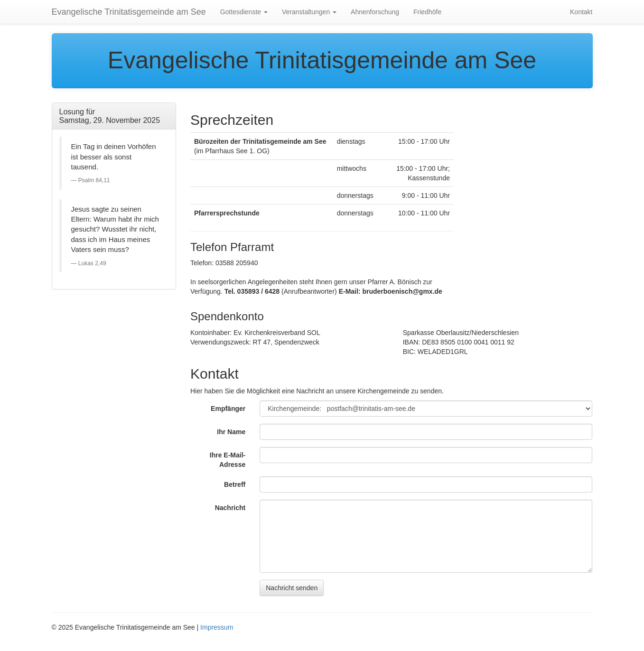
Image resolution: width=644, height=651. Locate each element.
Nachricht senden (292, 588)
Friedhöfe (427, 12)
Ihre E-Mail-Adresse (228, 460)
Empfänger (228, 409)
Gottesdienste (244, 12)
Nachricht (230, 508)
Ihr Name (231, 432)
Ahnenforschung (375, 12)
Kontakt (581, 12)
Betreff (235, 484)
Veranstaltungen (309, 12)
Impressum (217, 627)
